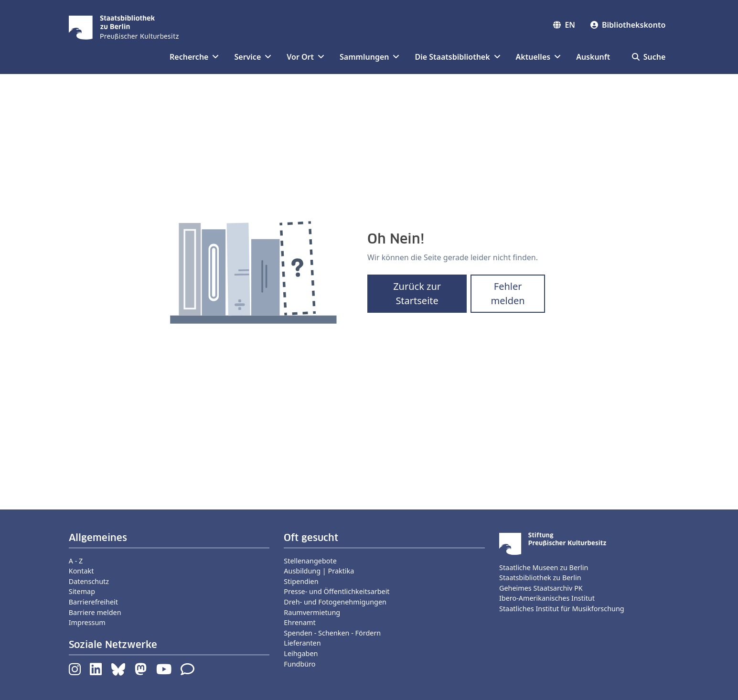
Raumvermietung (312, 612)
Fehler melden (508, 293)
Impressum (87, 622)
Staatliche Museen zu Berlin (544, 567)
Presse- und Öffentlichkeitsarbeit (337, 591)
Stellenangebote (310, 561)
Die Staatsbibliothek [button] (457, 57)
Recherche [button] (194, 57)
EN (564, 25)
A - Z (76, 561)
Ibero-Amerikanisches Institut (547, 598)
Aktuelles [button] (539, 57)
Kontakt (81, 571)
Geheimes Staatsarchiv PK (541, 588)
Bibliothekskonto (628, 25)
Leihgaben (301, 653)
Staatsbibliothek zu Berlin (540, 578)
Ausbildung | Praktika (319, 571)
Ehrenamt (299, 622)
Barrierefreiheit (93, 602)
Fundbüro (299, 664)
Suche (649, 57)
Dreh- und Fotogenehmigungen (335, 602)
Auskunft (593, 57)
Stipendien (301, 581)
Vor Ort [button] (305, 57)
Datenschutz (89, 581)
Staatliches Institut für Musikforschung (562, 609)
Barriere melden (95, 612)
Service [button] (253, 57)
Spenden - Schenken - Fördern (332, 633)
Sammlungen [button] (369, 57)
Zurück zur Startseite (417, 293)
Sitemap (82, 591)
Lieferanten (302, 643)
